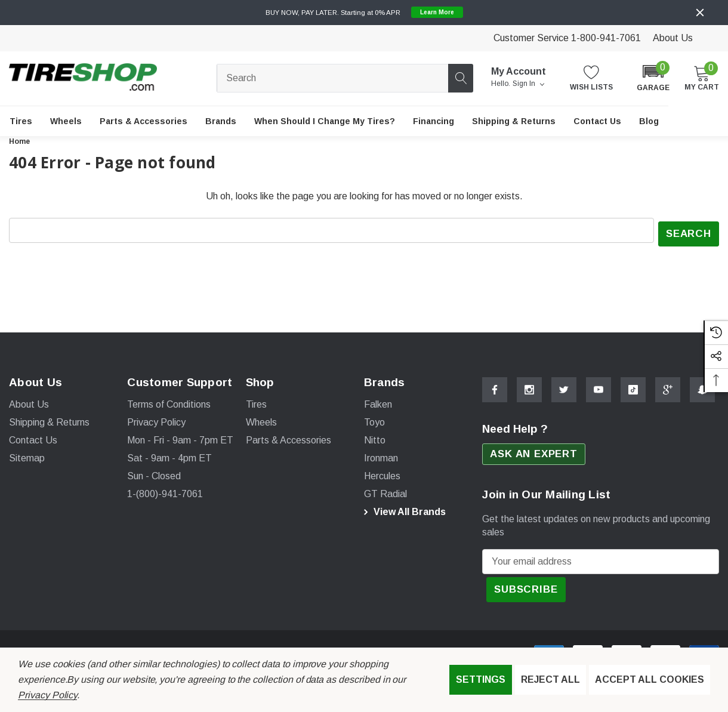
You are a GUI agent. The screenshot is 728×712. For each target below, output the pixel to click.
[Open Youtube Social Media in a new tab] (599, 386)
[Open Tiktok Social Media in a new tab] (633, 386)
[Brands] (221, 121)
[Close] (700, 13)
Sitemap (27, 455)
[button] (653, 77)
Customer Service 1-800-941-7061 (567, 38)
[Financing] (434, 121)
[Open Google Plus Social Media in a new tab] (668, 386)
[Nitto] (375, 437)
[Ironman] (381, 455)
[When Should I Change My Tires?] (325, 121)
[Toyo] (374, 420)
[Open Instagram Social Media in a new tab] (529, 386)
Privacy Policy (47, 695)
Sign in (528, 84)
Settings (481, 679)
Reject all (550, 679)
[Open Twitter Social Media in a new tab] (564, 386)
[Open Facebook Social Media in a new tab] (495, 386)
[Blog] (649, 121)
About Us (673, 38)
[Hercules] (382, 473)
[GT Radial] (385, 491)
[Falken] (378, 402)
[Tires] (21, 121)
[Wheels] (66, 121)
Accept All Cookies (650, 679)
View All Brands (403, 509)
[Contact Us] (597, 121)
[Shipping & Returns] (514, 121)
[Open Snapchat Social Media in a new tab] (702, 386)
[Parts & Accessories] (144, 121)
